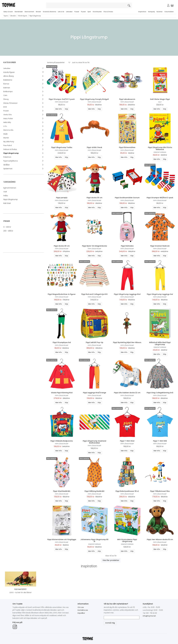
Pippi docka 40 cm (62, 246)
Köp (67, 109)
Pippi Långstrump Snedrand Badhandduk (94, 442)
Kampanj (151, 12)
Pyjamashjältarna (11, 161)
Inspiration (142, 12)
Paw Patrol (8, 145)
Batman (7, 88)
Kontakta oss (83, 610)
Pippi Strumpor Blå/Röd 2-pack (160, 198)
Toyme (6, 16)
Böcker (38, 12)
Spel (89, 12)
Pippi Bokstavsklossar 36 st (127, 491)
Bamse (6, 84)
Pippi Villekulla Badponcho (62, 441)
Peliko (6, 196)
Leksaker (69, 12)
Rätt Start (7, 203)
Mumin (6, 138)
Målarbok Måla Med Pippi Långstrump (160, 343)
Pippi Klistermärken (127, 147)
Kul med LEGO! (20, 589)
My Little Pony (9, 142)
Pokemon (7, 157)
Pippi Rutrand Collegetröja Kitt (95, 294)
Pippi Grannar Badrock (160, 246)
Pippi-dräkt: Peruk (94, 147)
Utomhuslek (97, 12)
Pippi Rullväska (127, 246)
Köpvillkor (81, 613)
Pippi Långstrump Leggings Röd (127, 294)
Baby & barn (8, 12)
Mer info (59, 109)
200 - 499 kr (8, 231)
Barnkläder (19, 12)
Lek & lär (61, 12)
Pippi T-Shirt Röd (127, 441)
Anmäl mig (110, 623)
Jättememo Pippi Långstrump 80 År (94, 540)
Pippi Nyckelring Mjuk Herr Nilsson (127, 342)
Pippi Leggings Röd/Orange (95, 393)
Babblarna (8, 80)
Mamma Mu (8, 130)
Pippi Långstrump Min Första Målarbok (160, 148)
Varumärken (169, 12)
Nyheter (160, 12)
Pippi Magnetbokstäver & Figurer (62, 294)
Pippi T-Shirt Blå (160, 441)
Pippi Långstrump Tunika (62, 147)
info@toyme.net (149, 616)
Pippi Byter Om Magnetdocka (95, 246)
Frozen (6, 111)
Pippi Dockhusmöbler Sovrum (127, 198)
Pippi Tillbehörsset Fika (160, 491)
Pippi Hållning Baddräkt (95, 491)
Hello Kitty (7, 122)
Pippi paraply (62, 198)
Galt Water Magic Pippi (160, 99)
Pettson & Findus (10, 149)
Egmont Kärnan (10, 188)
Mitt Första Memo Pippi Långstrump (127, 540)
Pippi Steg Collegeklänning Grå (160, 393)
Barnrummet (29, 12)
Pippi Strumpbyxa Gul (62, 342)
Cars (5, 95)
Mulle (5, 134)
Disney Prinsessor (10, 103)
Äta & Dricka (108, 12)
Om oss (81, 607)
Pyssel (83, 12)
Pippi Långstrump (35, 16)
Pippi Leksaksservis (127, 99)
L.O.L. (5, 126)
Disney (6, 99)
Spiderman (8, 169)
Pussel (77, 12)
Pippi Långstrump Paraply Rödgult (94, 99)
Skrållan (7, 165)
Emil (5, 107)
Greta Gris (8, 115)
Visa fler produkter (111, 560)
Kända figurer (23, 16)
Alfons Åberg (9, 76)
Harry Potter (8, 118)
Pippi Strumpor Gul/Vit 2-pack (62, 99)
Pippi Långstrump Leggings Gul (160, 294)
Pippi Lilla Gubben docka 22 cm (127, 393)
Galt (5, 192)
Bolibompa (8, 91)
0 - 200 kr (7, 227)
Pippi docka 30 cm (94, 198)
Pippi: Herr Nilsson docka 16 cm (160, 539)
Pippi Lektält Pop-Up (95, 342)
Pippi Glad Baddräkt (62, 491)
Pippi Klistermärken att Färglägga (62, 539)
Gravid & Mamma (49, 12)
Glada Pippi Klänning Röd (62, 393)
